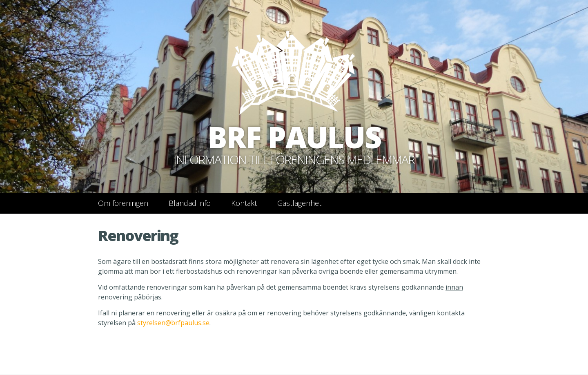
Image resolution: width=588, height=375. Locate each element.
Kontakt (244, 203)
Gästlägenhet (299, 203)
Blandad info (190, 203)
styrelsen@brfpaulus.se (173, 323)
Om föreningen (123, 203)
